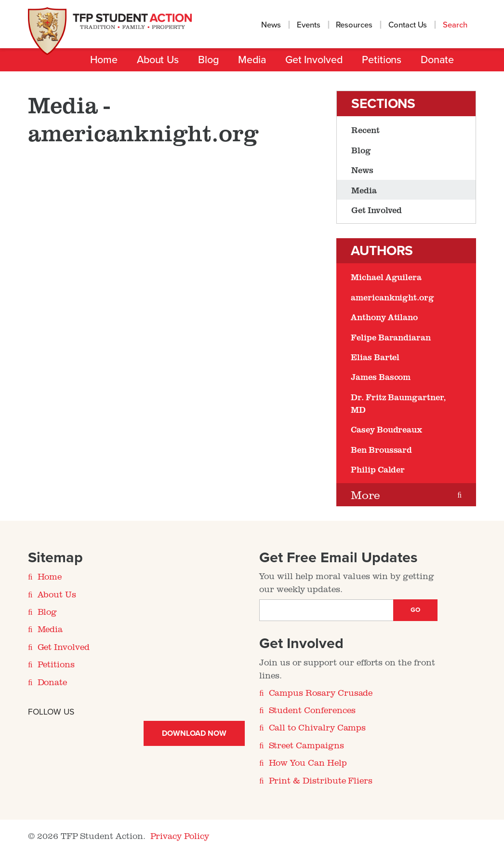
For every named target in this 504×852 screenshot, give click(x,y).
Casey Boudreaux (386, 429)
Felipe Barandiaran (391, 337)
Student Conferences (312, 710)
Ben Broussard (381, 449)
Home (104, 60)
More (365, 494)
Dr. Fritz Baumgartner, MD (398, 403)
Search (456, 25)
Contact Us (408, 25)
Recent (365, 130)
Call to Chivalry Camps (318, 727)
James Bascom (381, 377)
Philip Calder (378, 469)
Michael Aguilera (386, 277)
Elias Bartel (375, 357)
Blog (208, 60)
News (271, 25)
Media (252, 60)
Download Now (194, 733)
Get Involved (314, 60)
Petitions (382, 60)
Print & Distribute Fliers (321, 780)
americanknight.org (392, 297)
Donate (437, 60)
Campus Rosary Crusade (321, 692)
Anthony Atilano (384, 317)
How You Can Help (308, 762)
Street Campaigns (306, 745)
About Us (158, 60)
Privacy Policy (180, 836)
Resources (354, 25)
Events (309, 25)
